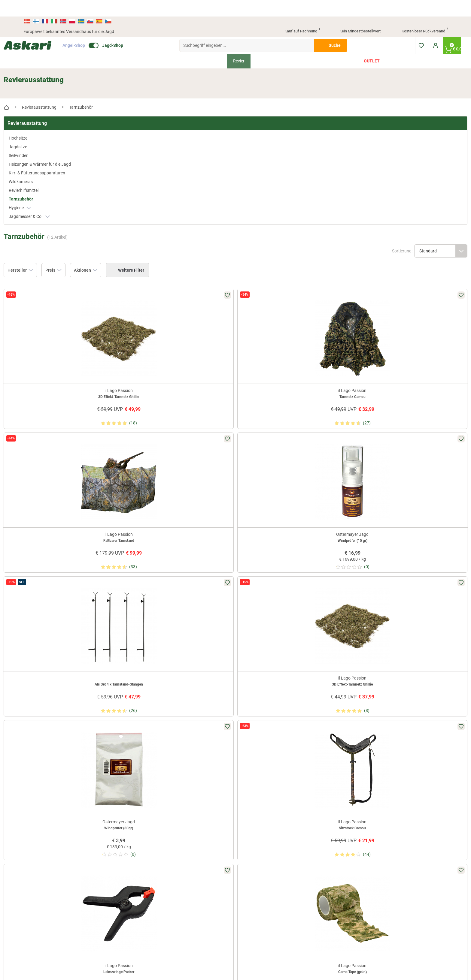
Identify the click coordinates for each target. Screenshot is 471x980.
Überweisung (395, 759)
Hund (288, 44)
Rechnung (392, 789)
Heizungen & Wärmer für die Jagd (54, 140)
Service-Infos (251, 769)
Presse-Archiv (121, 749)
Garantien (248, 779)
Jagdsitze (38, 119)
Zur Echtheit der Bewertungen (267, 799)
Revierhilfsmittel (43, 176)
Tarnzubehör (41, 184)
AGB (315, 739)
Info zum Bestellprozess (261, 759)
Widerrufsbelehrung (329, 749)
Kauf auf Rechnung (297, 15)
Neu (95, 44)
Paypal (389, 779)
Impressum (321, 785)
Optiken (264, 44)
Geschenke (315, 44)
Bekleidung (151, 44)
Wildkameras (41, 167)
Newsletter (177, 739)
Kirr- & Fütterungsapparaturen (51, 155)
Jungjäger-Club (182, 759)
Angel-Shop (94, 29)
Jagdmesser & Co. (49, 202)
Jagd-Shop (132, 29)
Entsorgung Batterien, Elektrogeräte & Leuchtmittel (337, 772)
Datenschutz (323, 759)
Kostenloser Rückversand (420, 15)
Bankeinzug (394, 749)
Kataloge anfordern (185, 749)
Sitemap (116, 759)
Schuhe (180, 44)
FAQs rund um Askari (259, 739)
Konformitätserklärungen (263, 789)
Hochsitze (38, 111)
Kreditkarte (393, 769)
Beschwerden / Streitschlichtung (341, 795)
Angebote (120, 44)
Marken (345, 44)
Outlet (372, 44)
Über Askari (119, 739)
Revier (239, 44)
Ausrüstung (210, 44)
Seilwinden (38, 128)
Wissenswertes (253, 749)
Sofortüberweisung (401, 739)
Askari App (177, 769)
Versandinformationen (44, 947)
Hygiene (40, 193)
